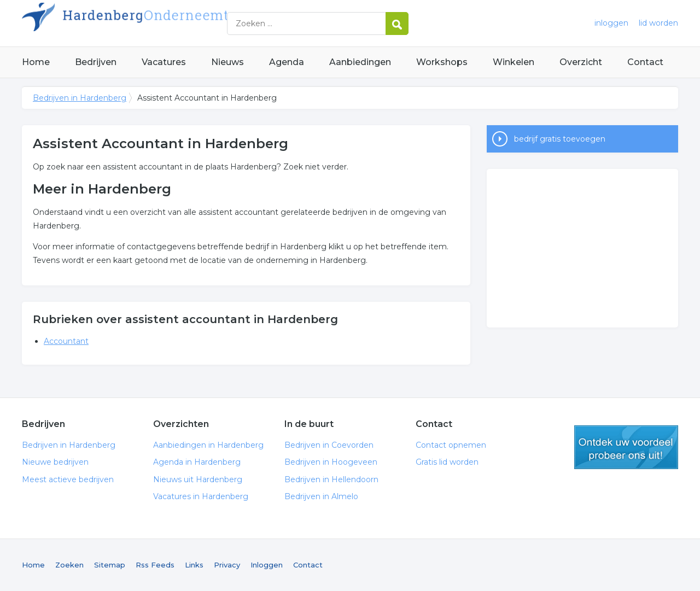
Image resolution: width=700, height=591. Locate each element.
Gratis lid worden (447, 462)
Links (194, 565)
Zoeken (69, 565)
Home (36, 62)
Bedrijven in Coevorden (329, 445)
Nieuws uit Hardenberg (198, 479)
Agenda (287, 62)
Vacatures (164, 62)
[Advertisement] (582, 248)
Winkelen (514, 62)
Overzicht (581, 62)
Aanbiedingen (360, 62)
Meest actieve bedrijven (68, 479)
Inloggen (267, 565)
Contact (645, 62)
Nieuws (227, 62)
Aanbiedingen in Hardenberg (208, 445)
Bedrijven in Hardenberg (159, 23)
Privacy (227, 565)
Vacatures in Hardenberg (201, 496)
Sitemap (110, 565)
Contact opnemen (451, 445)
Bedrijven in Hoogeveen (331, 462)
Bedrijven (96, 62)
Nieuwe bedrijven (55, 462)
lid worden (658, 23)
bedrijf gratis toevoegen (560, 139)
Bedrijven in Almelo (321, 496)
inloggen (611, 23)
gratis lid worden (626, 447)
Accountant (66, 341)
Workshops (442, 62)
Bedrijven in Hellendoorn (331, 479)
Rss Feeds (155, 565)
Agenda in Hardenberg (197, 462)
